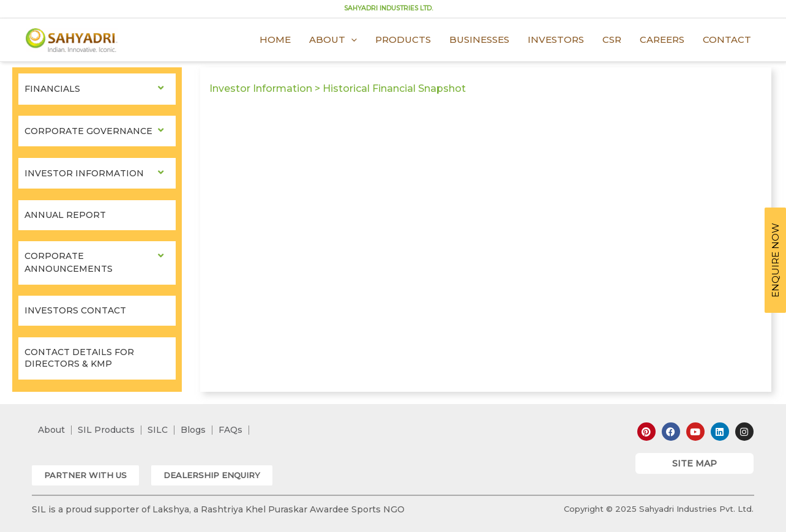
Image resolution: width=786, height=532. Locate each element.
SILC (158, 430)
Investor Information (84, 173)
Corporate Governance (88, 131)
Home (275, 39)
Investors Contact (75, 310)
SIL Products (106, 430)
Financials (52, 89)
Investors (556, 39)
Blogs (193, 430)
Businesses (479, 39)
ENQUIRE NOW (775, 260)
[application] (351, 40)
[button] (85, 475)
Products (403, 39)
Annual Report (65, 215)
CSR (612, 39)
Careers (662, 39)
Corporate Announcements (69, 262)
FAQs (230, 430)
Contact (727, 39)
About (333, 40)
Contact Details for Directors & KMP (79, 358)
